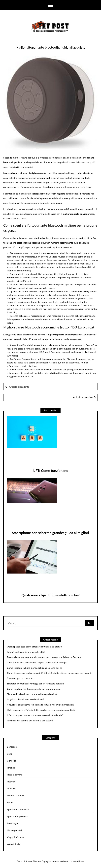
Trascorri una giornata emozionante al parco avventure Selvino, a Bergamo (44, 657)
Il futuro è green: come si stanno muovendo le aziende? (35, 715)
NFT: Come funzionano (50, 470)
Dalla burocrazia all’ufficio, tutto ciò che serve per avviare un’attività (41, 710)
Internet (11, 782)
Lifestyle (11, 788)
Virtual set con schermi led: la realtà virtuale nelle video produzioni (41, 705)
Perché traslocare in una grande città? (26, 652)
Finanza (11, 768)
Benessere (12, 747)
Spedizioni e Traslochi (18, 809)
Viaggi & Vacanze (16, 837)
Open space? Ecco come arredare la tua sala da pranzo (34, 647)
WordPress (79, 861)
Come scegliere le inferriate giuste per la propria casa (34, 689)
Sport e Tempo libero (17, 816)
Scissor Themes (33, 861)
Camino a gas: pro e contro (21, 678)
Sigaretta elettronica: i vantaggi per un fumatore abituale (35, 684)
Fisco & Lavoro (15, 775)
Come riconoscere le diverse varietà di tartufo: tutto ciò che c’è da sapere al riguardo (50, 673)
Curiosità (12, 761)
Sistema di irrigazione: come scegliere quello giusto (33, 694)
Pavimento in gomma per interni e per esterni (30, 721)
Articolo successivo (83, 397)
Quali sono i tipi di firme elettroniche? (51, 595)
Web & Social (14, 844)
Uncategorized (14, 830)
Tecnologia (12, 823)
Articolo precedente (19, 387)
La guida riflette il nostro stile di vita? (26, 699)
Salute (10, 802)
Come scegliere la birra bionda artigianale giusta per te (34, 668)
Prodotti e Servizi (16, 795)
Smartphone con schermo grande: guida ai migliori (50, 533)
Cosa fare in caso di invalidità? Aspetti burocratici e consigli (37, 663)
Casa (9, 754)
